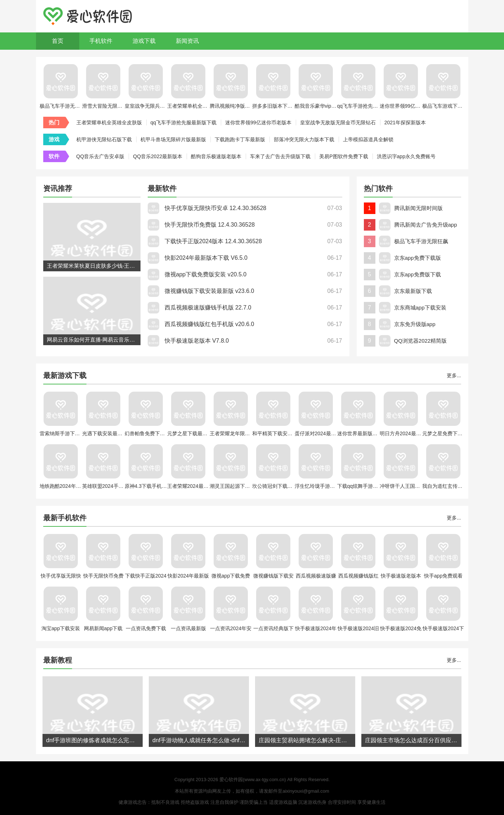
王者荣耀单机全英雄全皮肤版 (109, 123)
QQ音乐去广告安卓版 (101, 156)
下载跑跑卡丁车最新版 (240, 139)
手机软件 (101, 41)
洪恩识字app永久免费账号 (406, 156)
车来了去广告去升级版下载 (280, 156)
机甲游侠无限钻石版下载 (104, 139)
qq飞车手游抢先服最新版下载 (184, 123)
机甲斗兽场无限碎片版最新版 (173, 139)
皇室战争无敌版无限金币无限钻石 (338, 123)
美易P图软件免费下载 (344, 156)
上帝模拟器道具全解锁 (368, 139)
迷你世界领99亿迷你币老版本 (258, 123)
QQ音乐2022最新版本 (158, 156)
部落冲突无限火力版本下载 (304, 139)
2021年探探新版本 (405, 123)
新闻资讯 (187, 41)
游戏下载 (144, 41)
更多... (454, 375)
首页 (58, 41)
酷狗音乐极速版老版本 (216, 156)
